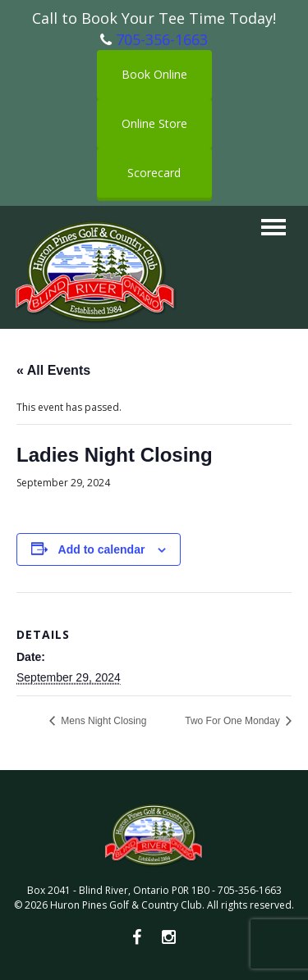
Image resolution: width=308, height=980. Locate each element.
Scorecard (154, 173)
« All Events (53, 370)
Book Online (154, 74)
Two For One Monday (234, 721)
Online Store (154, 123)
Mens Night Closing (102, 721)
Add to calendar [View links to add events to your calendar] (102, 549)
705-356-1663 (162, 39)
